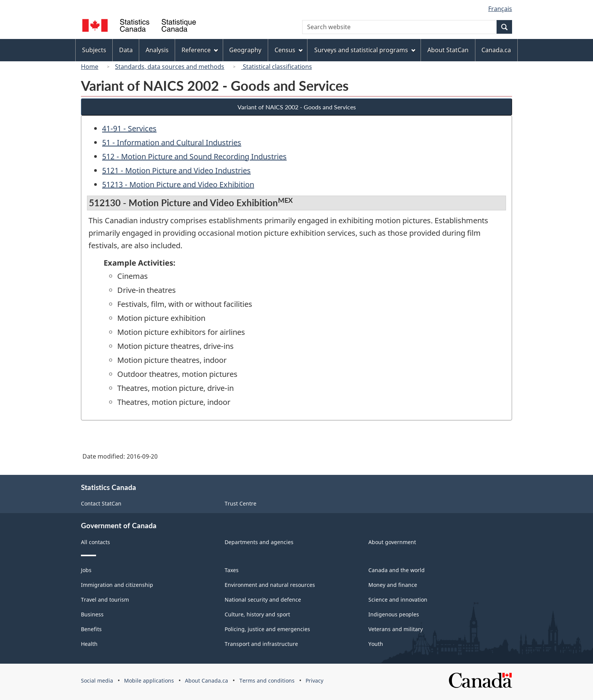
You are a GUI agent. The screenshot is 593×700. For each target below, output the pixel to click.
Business (92, 614)
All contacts (95, 542)
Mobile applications (149, 681)
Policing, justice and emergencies (267, 629)
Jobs (86, 570)
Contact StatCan (101, 503)
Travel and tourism (105, 600)
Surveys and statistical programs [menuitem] (365, 50)
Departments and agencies (259, 542)
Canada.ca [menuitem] (496, 50)
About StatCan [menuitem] (448, 50)
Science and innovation (398, 600)
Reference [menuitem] (200, 50)
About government (392, 542)
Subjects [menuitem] (94, 50)
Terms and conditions (267, 681)
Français (500, 9)
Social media (97, 681)
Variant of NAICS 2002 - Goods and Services (297, 107)
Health (89, 644)
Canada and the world (397, 570)
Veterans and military (396, 629)
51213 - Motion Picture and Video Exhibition (178, 184)
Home (90, 67)
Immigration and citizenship (117, 585)
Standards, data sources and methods (170, 67)
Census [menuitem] (289, 50)
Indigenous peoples (394, 614)
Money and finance (393, 585)
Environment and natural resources (270, 585)
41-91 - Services (129, 128)
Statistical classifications (277, 67)
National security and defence (263, 600)
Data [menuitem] (126, 50)
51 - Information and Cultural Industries (172, 142)
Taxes (232, 570)
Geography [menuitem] (245, 50)
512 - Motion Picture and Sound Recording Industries (194, 156)
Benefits (91, 629)
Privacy (314, 681)
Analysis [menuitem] (157, 50)
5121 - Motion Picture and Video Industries (176, 170)
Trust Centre (241, 503)
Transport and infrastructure (261, 644)
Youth (376, 644)
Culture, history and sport (257, 614)
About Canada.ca (206, 681)
